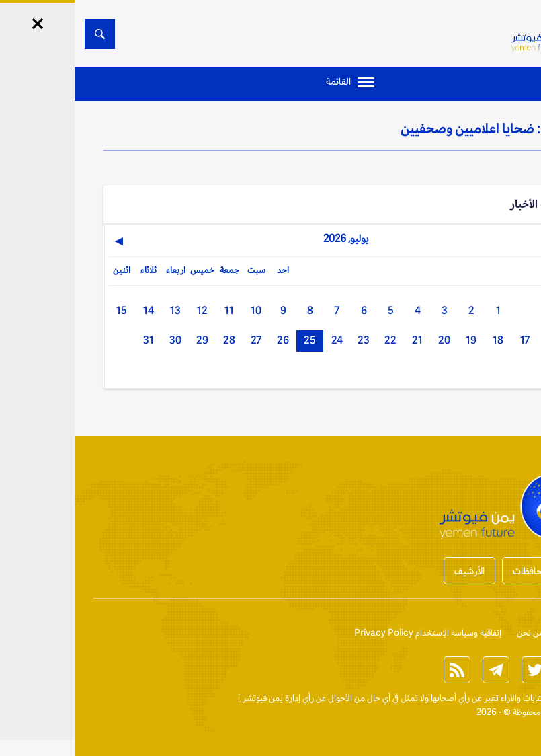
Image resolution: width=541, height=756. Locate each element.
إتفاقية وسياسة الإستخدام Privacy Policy (353, 633)
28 (155, 340)
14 (74, 310)
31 (74, 340)
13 (101, 310)
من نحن (456, 633)
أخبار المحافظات (468, 571)
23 (289, 340)
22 (316, 340)
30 (101, 340)
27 (181, 340)
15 (47, 310)
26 (208, 340)
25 (235, 340)
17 (450, 340)
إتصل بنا (499, 633)
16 (477, 340)
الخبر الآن (497, 698)
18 (423, 340)
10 (181, 310)
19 (397, 340)
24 (262, 340)
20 (370, 340)
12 (128, 310)
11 (155, 310)
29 (128, 340)
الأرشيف (395, 571)
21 (343, 340)
